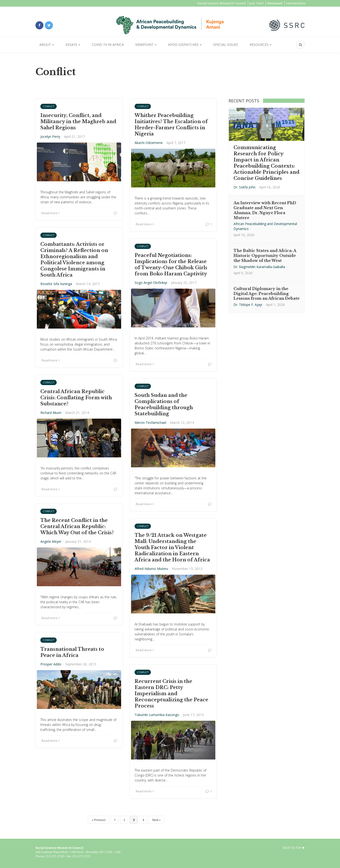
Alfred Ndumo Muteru (151, 569)
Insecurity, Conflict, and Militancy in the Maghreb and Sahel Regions (78, 122)
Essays (71, 45)
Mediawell (275, 3)
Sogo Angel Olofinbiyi (151, 283)
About (45, 45)
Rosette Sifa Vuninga (56, 284)
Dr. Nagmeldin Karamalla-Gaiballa (259, 267)
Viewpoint (144, 45)
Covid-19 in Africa (108, 45)
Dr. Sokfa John (244, 187)
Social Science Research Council (221, 3)
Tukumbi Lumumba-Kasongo (157, 715)
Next (155, 820)
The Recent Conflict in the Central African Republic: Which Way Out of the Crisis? (77, 526)
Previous (100, 820)
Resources (259, 45)
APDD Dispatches (183, 45)
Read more (51, 213)
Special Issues (226, 45)
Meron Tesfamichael (150, 423)
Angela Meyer (51, 541)
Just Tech (256, 3)
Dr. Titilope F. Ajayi (248, 305)
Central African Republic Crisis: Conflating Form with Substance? (76, 398)
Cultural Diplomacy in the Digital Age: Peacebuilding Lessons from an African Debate (267, 294)
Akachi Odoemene (149, 143)
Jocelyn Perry (50, 137)
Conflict (49, 106)
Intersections (296, 3)
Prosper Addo (51, 664)
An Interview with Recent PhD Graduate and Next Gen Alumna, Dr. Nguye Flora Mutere (265, 210)
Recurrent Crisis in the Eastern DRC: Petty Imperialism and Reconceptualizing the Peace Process (171, 694)
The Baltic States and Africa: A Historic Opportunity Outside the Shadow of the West (265, 256)
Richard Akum (51, 413)
